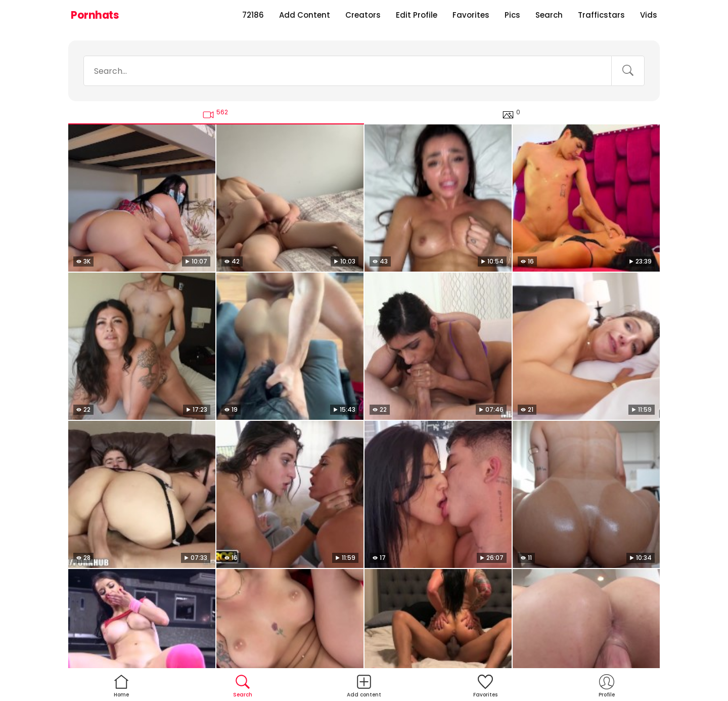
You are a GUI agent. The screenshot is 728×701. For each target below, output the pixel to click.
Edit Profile (417, 15)
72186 (253, 15)
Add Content (305, 15)
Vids (649, 15)
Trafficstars (601, 15)
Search (549, 15)
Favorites (471, 15)
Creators (363, 15)
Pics (512, 15)
